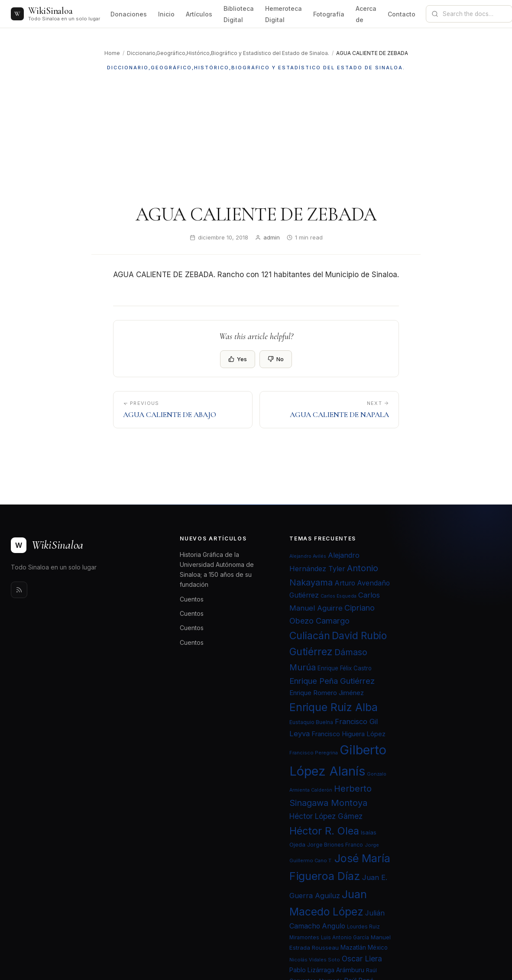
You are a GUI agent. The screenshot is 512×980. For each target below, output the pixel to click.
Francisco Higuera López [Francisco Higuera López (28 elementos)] (348, 734)
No (276, 359)
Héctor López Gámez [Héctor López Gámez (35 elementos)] (326, 816)
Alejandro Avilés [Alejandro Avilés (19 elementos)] (308, 556)
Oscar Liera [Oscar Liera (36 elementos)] (362, 959)
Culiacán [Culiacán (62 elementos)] (310, 636)
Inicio (166, 14)
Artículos (199, 14)
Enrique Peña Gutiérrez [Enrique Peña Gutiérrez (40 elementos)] (332, 681)
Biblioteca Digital (239, 14)
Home (112, 53)
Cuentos (192, 599)
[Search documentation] (474, 14)
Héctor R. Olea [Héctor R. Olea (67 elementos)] (324, 831)
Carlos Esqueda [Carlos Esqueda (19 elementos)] (339, 596)
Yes (238, 359)
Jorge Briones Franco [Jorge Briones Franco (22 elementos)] (335, 845)
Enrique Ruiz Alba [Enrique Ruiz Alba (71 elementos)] (334, 707)
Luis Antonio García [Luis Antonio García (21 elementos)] (345, 938)
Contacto (402, 14)
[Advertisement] (256, 137)
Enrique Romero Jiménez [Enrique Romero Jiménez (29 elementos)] (327, 693)
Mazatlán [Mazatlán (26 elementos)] (353, 948)
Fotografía (329, 14)
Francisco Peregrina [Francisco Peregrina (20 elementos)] (314, 753)
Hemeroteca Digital (284, 14)
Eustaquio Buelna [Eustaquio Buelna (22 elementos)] (311, 722)
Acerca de (366, 14)
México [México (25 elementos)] (378, 948)
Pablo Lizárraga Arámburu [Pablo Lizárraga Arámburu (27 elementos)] (327, 970)
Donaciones (129, 14)
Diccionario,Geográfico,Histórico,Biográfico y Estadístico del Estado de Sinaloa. (228, 53)
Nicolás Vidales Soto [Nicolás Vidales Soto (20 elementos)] (315, 960)
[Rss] (19, 590)
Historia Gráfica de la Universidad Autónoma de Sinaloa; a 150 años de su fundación (217, 569)
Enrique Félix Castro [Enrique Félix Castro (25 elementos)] (345, 668)
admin (272, 237)
